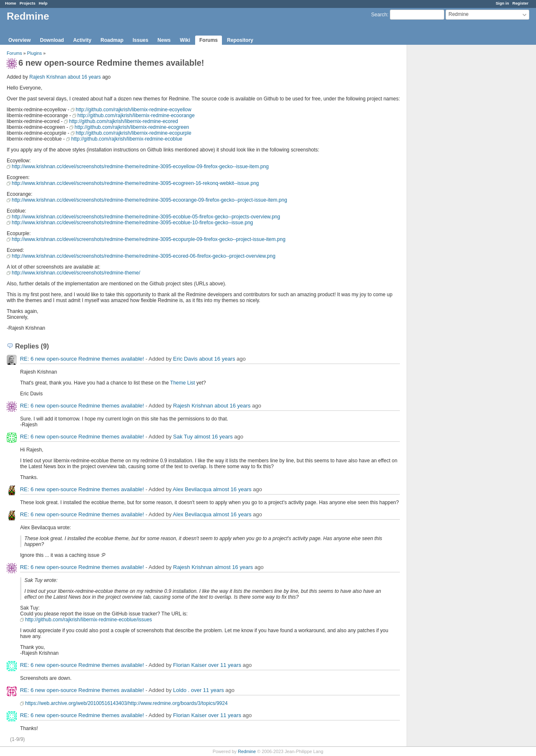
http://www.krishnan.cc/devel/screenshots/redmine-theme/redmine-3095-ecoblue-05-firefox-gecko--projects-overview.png (146, 217)
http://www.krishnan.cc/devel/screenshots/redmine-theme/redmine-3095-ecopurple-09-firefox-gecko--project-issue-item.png (149, 239)
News (164, 40)
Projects (28, 3)
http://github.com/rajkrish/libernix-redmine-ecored (124, 121)
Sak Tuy (183, 437)
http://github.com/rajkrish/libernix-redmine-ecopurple (134, 133)
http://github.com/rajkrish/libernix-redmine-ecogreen (132, 127)
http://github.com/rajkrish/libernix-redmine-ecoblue (127, 139)
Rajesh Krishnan (48, 77)
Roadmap (112, 40)
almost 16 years (214, 437)
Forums (209, 40)
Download (52, 40)
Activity (82, 40)
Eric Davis (185, 359)
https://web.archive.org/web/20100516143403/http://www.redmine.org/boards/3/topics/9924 (126, 703)
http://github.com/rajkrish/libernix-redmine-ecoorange (136, 115)
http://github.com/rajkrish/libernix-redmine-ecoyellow (134, 110)
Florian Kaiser (190, 665)
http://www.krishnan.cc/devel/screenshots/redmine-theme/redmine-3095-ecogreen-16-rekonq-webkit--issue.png (135, 183)
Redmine (247, 751)
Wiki (185, 40)
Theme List (182, 383)
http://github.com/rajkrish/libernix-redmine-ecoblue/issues (89, 620)
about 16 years (84, 77)
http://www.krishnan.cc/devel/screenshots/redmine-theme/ (76, 273)
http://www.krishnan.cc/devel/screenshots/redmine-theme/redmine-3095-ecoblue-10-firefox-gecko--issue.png (132, 223)
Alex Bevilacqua (192, 489)
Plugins (35, 53)
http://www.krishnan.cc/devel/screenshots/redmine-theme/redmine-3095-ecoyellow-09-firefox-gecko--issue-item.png (140, 167)
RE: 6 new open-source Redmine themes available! (82, 359)
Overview (19, 40)
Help (43, 3)
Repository (240, 40)
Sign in (502, 3)
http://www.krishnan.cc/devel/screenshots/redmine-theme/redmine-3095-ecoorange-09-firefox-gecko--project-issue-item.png (149, 200)
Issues (140, 40)
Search (379, 15)
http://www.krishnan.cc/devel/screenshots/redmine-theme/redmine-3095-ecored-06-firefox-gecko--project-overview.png (144, 256)
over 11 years (225, 665)
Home (11, 3)
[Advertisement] (449, 176)
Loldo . (181, 690)
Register (521, 3)
